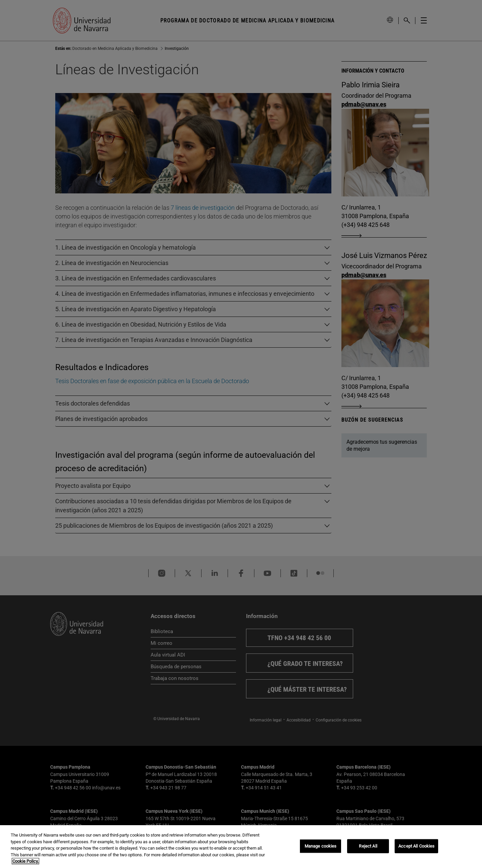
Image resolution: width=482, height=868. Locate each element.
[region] (241, 847)
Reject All (368, 846)
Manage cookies (321, 846)
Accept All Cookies (416, 846)
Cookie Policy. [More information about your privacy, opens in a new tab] (25, 861)
